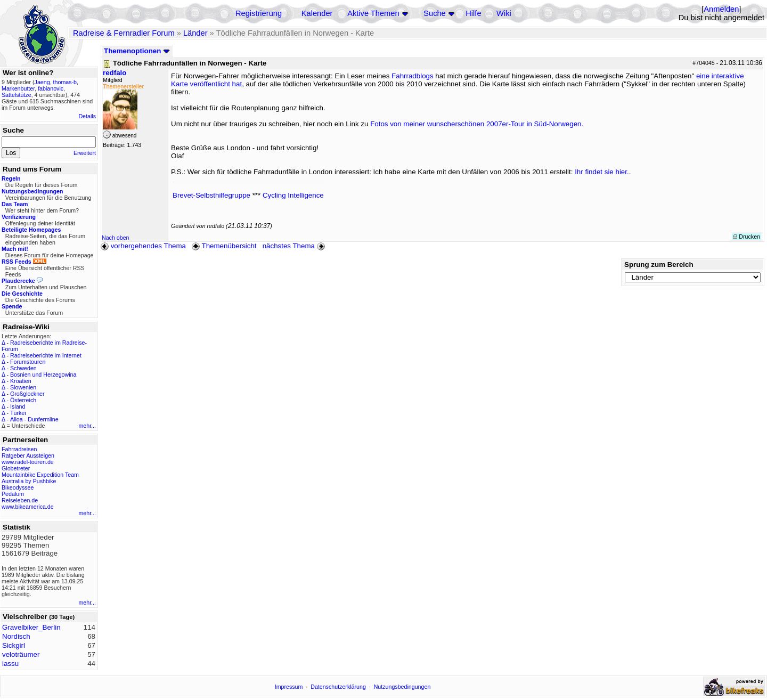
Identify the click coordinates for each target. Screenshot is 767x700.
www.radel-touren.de (28, 462)
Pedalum (13, 494)
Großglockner (27, 394)
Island (18, 406)
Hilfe (473, 13)
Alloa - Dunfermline (34, 419)
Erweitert (85, 153)
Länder (195, 33)
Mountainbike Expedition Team (40, 475)
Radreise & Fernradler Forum (124, 33)
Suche (435, 13)
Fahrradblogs (413, 76)
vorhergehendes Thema (143, 246)
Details (87, 116)
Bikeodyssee (18, 487)
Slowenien (23, 387)
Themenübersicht (224, 246)
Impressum (289, 687)
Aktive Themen (373, 13)
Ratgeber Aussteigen (28, 455)
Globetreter (16, 468)
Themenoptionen (137, 51)
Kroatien (21, 381)
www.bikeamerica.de (28, 507)
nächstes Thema (295, 246)
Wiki (504, 13)
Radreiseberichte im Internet (46, 355)
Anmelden (721, 9)
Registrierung (259, 13)
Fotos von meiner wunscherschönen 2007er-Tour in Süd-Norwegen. (477, 124)
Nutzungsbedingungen (402, 687)
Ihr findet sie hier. (602, 172)
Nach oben (116, 238)
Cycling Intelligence (293, 195)
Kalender (317, 13)
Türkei (18, 413)
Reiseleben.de (20, 500)
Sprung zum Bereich (659, 264)
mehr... (87, 426)
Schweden (23, 368)
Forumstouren (28, 362)
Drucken (746, 237)
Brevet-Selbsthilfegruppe (211, 195)
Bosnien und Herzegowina (43, 375)
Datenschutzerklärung (338, 687)
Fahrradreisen (19, 449)
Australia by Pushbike (29, 481)
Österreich (23, 400)
